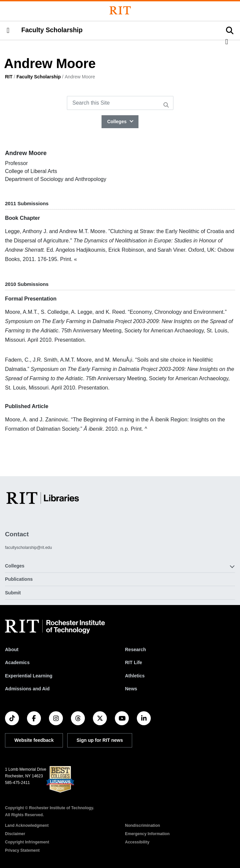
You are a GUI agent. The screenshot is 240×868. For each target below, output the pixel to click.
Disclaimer (15, 834)
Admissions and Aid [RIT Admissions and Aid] (27, 689)
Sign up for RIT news (100, 740)
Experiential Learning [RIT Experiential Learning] (29, 676)
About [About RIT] (12, 650)
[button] (8, 31)
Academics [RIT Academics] (17, 662)
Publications (19, 579)
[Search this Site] (120, 103)
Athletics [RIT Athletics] (135, 676)
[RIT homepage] (55, 627)
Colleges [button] (15, 566)
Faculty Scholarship (52, 30)
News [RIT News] (131, 689)
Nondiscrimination (143, 825)
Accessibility (137, 842)
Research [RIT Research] (136, 650)
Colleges (118, 122)
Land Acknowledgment (27, 825)
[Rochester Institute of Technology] (120, 10)
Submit (13, 593)
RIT (9, 77)
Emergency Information (147, 834)
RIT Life (134, 662)
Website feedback (34, 740)
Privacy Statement (22, 850)
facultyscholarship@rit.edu (28, 548)
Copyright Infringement (27, 842)
